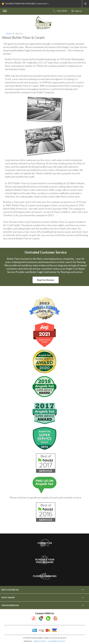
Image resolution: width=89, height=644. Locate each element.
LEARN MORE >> (43, 4)
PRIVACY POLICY (40, 641)
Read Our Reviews (46, 280)
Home (9, 34)
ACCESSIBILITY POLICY (57, 641)
